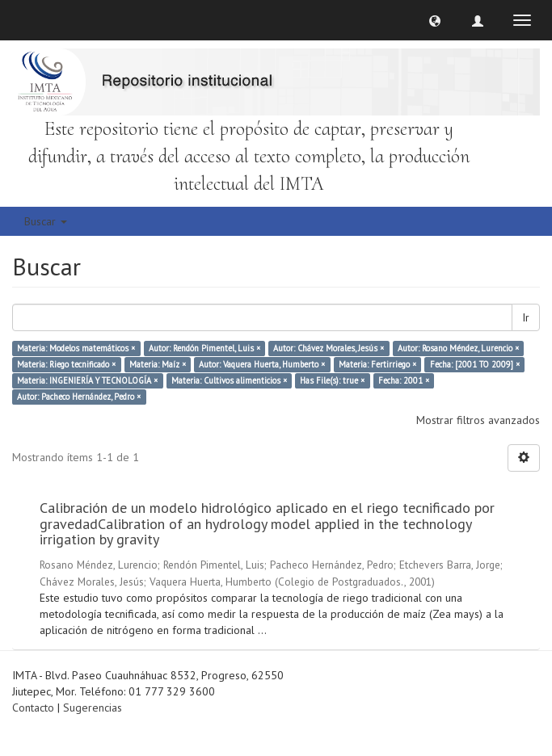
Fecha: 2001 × (404, 380)
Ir (526, 317)
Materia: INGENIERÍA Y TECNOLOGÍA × (87, 380)
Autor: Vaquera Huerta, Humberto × (262, 364)
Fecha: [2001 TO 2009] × (475, 364)
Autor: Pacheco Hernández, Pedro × (79, 397)
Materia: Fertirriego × (377, 364)
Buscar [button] (46, 221)
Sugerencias (93, 708)
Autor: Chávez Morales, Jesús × (329, 348)
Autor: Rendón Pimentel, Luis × (204, 348)
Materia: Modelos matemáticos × (76, 348)
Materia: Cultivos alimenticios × (229, 380)
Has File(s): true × (332, 380)
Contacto (33, 708)
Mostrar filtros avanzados (478, 420)
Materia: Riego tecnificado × (66, 364)
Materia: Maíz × (158, 364)
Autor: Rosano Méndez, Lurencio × (458, 348)
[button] (435, 20)
